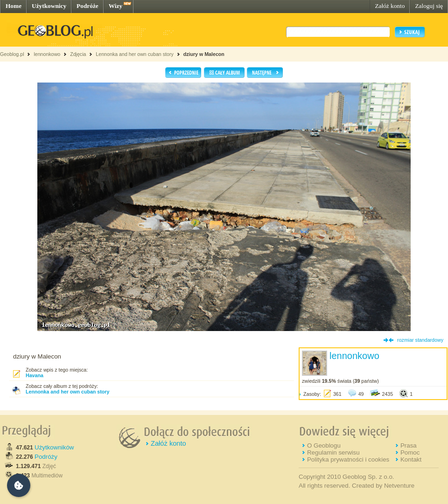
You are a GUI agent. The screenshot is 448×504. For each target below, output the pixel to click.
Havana (35, 375)
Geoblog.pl (12, 54)
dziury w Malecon (204, 54)
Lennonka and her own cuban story (134, 54)
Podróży (46, 457)
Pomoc (410, 452)
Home (14, 6)
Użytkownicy (49, 6)
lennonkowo (47, 54)
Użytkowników (54, 447)
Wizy (115, 6)
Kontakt (411, 459)
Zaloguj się (429, 6)
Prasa (409, 445)
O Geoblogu (324, 445)
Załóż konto (390, 6)
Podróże (87, 6)
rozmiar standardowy (420, 340)
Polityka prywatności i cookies (348, 459)
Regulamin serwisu (333, 452)
